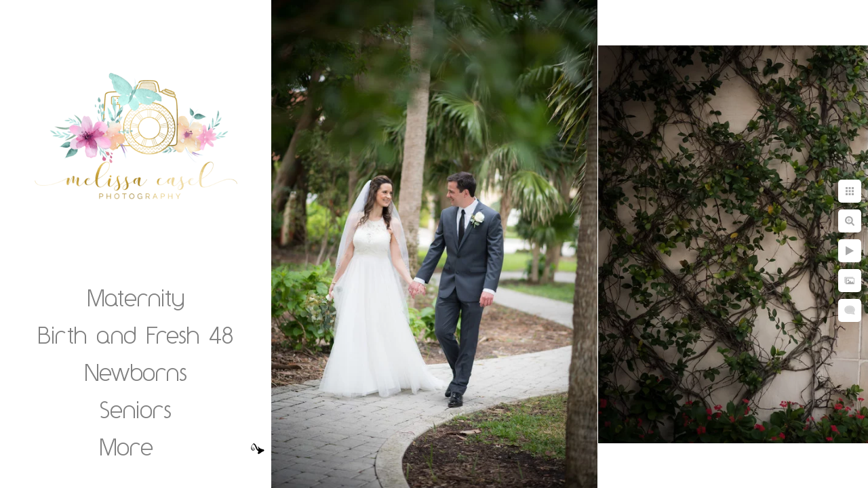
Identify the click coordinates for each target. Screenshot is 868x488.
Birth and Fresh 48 (136, 335)
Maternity (136, 298)
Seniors (136, 409)
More (126, 447)
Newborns (136, 372)
